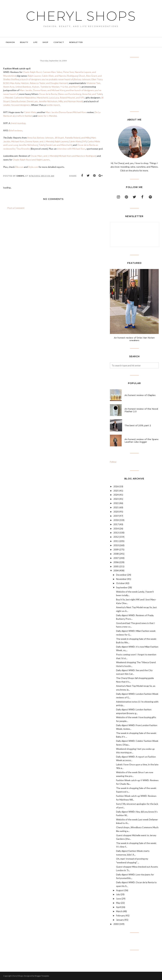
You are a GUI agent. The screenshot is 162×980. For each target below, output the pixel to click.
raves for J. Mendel (47, 116)
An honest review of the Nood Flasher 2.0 (141, 410)
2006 (116, 562)
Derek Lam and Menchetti (59, 145)
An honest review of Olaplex (140, 395)
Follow (113, 462)
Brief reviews (16, 130)
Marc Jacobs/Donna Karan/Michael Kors (66, 112)
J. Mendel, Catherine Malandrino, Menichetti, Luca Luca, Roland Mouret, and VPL (44, 98)
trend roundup (18, 123)
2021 (116, 507)
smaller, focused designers (17, 105)
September (122, 587)
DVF (84, 141)
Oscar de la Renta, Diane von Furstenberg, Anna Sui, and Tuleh (71, 94)
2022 (116, 503)
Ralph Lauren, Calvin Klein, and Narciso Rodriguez (53, 76)
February (121, 915)
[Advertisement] (134, 84)
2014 (116, 528)
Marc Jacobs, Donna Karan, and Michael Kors (42, 90)
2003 (116, 924)
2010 (116, 545)
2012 (116, 537)
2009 (116, 549)
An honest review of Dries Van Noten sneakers (134, 339)
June (119, 899)
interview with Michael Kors (71, 149)
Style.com (33, 167)
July (118, 894)
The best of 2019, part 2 (138, 425)
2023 (116, 499)
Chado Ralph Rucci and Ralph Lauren (31, 160)
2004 (116, 570)
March (119, 911)
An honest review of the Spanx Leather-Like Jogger (141, 441)
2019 (116, 516)
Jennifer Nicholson (28, 145)
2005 (116, 566)
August (120, 890)
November (121, 579)
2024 (116, 495)
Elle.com (19, 167)
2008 (116, 554)
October (120, 583)
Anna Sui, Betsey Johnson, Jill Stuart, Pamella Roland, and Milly (59, 138)
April (118, 907)
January (120, 920)
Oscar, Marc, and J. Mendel (44, 156)
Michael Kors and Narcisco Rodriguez (77, 156)
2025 (116, 491)
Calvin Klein (30, 112)
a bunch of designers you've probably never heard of (46, 79)
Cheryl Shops (81, 15)
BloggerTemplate (42, 976)
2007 (116, 558)
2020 (116, 512)
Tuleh (42, 145)
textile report (53, 105)
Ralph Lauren (61, 141)
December (121, 575)
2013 (116, 533)
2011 (116, 541)
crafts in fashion (24, 116)
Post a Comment (16, 208)
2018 (116, 520)
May (118, 903)
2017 (116, 524)
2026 (116, 486)
